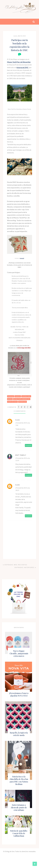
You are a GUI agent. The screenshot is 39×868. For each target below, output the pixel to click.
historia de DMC (23, 67)
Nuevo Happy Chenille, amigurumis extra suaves (19, 653)
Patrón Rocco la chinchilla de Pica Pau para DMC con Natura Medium (19, 780)
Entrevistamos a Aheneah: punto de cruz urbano (19, 807)
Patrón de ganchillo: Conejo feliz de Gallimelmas (19, 833)
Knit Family (21, 455)
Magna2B (22, 258)
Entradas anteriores (25, 567)
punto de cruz (12, 402)
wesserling (22, 402)
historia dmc (26, 396)
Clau (18, 420)
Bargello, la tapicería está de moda (19, 734)
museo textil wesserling (22, 399)
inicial (10, 399)
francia (18, 396)
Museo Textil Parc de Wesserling (19, 62)
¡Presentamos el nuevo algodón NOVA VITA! (19, 694)
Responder (28, 445)
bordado (11, 396)
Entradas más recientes (15, 565)
